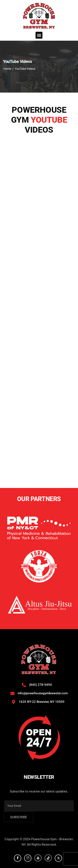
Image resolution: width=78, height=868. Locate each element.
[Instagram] (28, 858)
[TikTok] (48, 858)
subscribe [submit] (19, 817)
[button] (39, 35)
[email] (39, 806)
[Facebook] (18, 858)
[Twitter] (58, 858)
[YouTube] (38, 858)
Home (7, 69)
